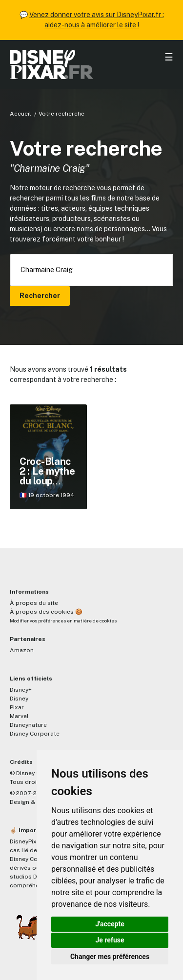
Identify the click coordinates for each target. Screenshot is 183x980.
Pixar (17, 707)
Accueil (20, 114)
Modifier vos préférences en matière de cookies (63, 621)
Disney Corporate (35, 734)
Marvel (19, 716)
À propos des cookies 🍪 (46, 612)
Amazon (22, 650)
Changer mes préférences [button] (110, 957)
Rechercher (40, 296)
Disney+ (21, 690)
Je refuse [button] (110, 940)
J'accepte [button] (110, 924)
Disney (19, 699)
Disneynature (28, 725)
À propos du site (34, 603)
